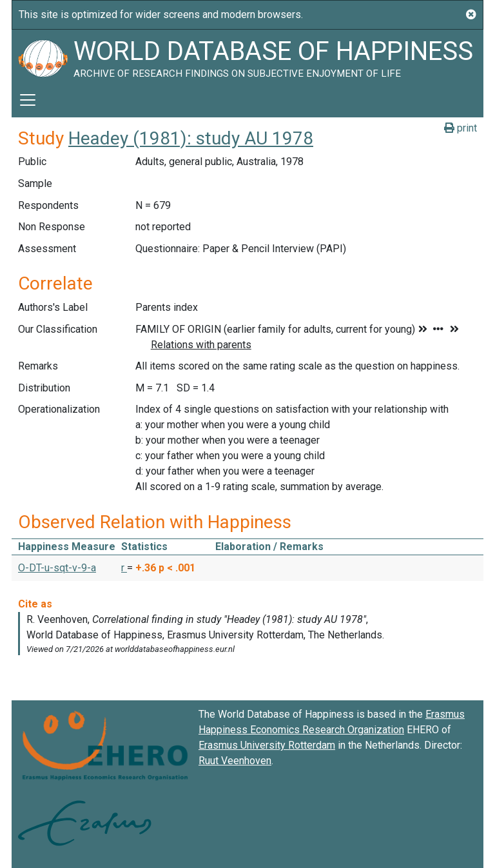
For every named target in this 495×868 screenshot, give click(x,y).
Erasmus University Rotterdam (267, 745)
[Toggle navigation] (28, 100)
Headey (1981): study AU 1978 (191, 138)
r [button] (124, 568)
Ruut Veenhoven (235, 761)
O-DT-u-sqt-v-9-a (57, 568)
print (461, 128)
